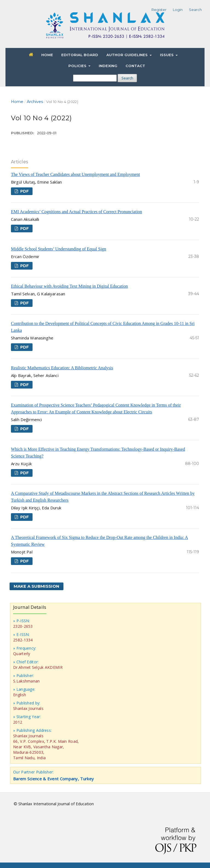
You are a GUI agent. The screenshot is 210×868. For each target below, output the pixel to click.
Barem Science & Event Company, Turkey (53, 779)
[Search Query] (95, 78)
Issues (167, 55)
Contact (135, 66)
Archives (35, 102)
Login (178, 10)
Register (159, 10)
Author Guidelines (128, 55)
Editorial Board (80, 55)
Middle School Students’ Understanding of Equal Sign (59, 249)
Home (47, 55)
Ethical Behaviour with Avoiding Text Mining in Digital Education (69, 286)
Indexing (108, 66)
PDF (24, 191)
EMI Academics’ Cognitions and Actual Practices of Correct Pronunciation (77, 212)
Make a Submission (37, 586)
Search (127, 78)
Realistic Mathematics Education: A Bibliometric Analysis (62, 368)
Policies (78, 66)
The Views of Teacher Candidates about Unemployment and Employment (75, 174)
